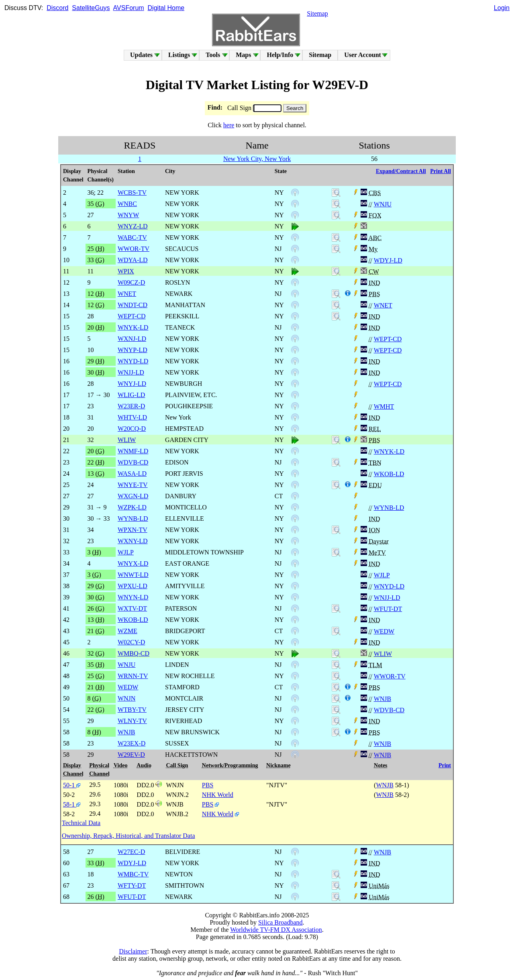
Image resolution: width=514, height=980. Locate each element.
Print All (441, 171)
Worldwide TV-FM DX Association (276, 930)
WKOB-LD (389, 474)
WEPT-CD (388, 339)
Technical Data (81, 823)
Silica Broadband (280, 922)
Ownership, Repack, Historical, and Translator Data (128, 836)
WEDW (384, 631)
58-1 (72, 804)
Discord (57, 8)
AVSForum (129, 8)
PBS (208, 785)
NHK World (218, 795)
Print (445, 765)
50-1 (72, 785)
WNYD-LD (389, 586)
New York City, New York (257, 159)
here (229, 125)
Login (502, 8)
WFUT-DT (388, 609)
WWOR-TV (390, 676)
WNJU (383, 204)
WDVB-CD (389, 710)
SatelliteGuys (91, 8)
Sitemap (317, 13)
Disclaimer (133, 951)
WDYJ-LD (388, 260)
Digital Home (166, 8)
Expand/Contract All (401, 171)
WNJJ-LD (387, 598)
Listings (179, 55)
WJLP (382, 575)
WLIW (383, 654)
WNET (383, 305)
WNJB (383, 699)
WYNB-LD (389, 508)
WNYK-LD (389, 451)
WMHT (384, 406)
